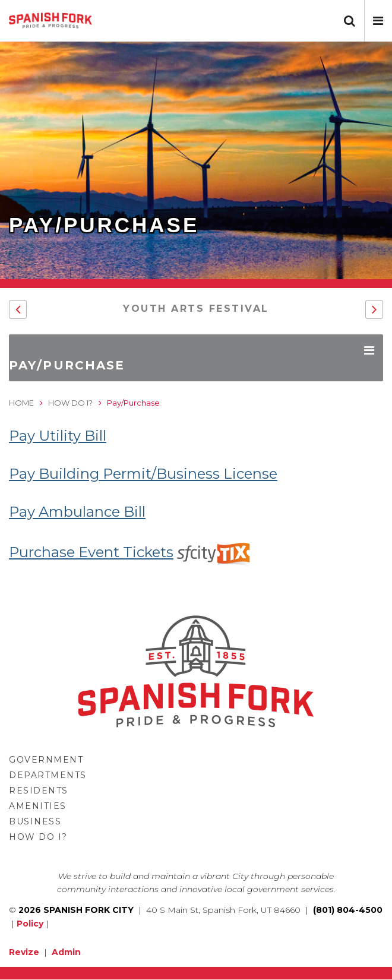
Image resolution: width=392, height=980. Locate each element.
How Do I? (70, 403)
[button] (378, 21)
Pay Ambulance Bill (77, 512)
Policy (30, 924)
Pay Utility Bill (58, 436)
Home (21, 403)
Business (35, 821)
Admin (66, 952)
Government (46, 760)
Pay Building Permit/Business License (143, 474)
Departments (48, 775)
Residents (39, 791)
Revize (24, 952)
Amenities (38, 806)
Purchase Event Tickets (131, 552)
